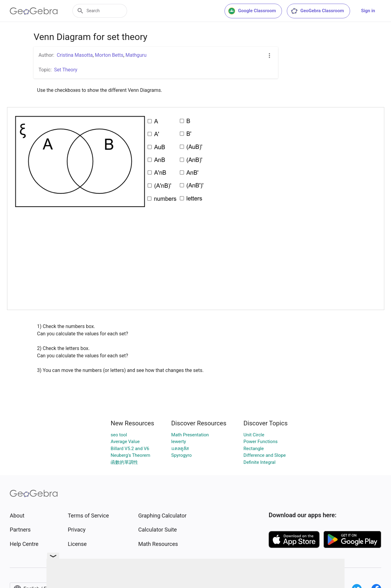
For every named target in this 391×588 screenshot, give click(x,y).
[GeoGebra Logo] (34, 11)
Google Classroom (252, 11)
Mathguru (136, 55)
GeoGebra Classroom (317, 11)
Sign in (368, 11)
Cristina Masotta (75, 55)
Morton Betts (109, 55)
